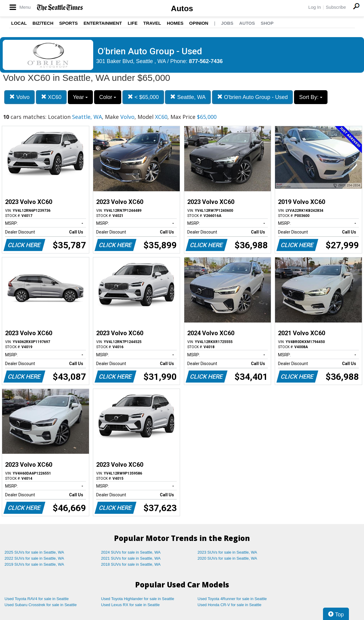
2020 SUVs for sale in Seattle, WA (227, 558)
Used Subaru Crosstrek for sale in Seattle (41, 605)
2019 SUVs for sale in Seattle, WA (34, 564)
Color (108, 97)
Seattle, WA (188, 97)
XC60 (51, 97)
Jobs (227, 23)
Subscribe (336, 7)
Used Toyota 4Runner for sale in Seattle (232, 599)
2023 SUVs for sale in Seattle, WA (227, 552)
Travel (152, 23)
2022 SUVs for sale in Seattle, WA (34, 558)
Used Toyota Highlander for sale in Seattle (138, 599)
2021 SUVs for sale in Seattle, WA (131, 558)
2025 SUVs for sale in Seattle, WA (34, 552)
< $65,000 (143, 97)
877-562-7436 (206, 61)
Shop (267, 23)
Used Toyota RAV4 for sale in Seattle (37, 599)
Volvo (19, 97)
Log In (315, 7)
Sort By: (311, 97)
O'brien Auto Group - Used (253, 97)
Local (19, 23)
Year (80, 97)
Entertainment (103, 23)
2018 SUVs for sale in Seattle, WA (131, 564)
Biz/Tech (43, 23)
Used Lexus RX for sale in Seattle (130, 605)
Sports (68, 23)
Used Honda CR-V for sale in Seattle (229, 605)
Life (133, 23)
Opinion (199, 23)
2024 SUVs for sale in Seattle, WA (131, 552)
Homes (175, 23)
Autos (182, 8)
